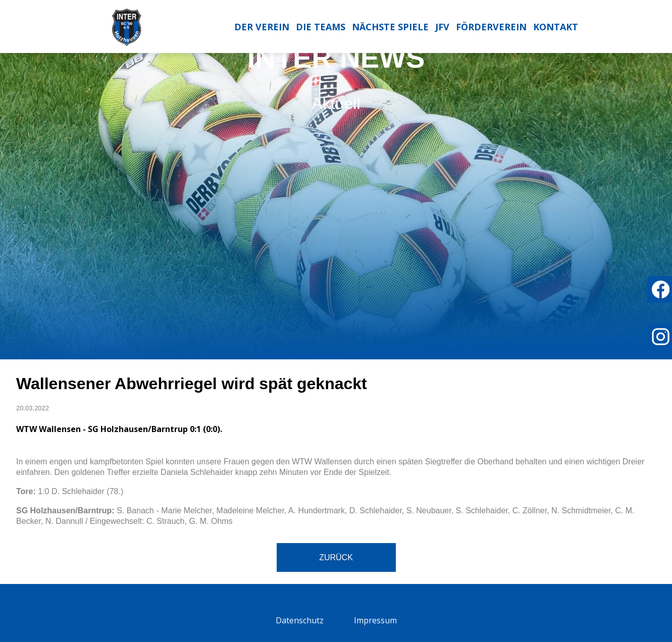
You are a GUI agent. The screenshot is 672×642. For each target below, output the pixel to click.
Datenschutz (300, 620)
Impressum (375, 620)
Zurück (336, 557)
